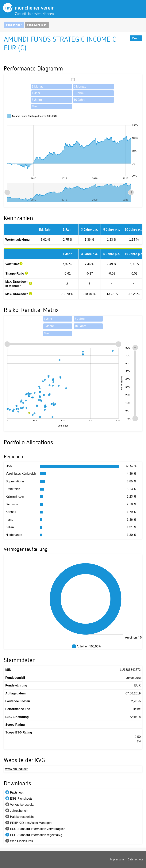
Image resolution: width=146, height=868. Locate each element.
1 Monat (37, 86)
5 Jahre (37, 100)
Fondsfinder (14, 25)
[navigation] (73, 25)
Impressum (117, 860)
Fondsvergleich (37, 25)
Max (35, 106)
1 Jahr (36, 93)
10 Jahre (79, 100)
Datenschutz (135, 860)
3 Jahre (79, 93)
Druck (136, 38)
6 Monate (80, 86)
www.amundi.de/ (16, 769)
